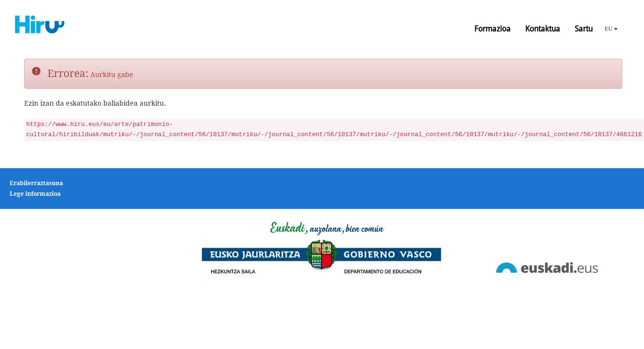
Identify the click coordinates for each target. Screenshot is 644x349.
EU (611, 29)
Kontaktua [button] (543, 29)
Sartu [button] (584, 29)
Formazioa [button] (492, 29)
